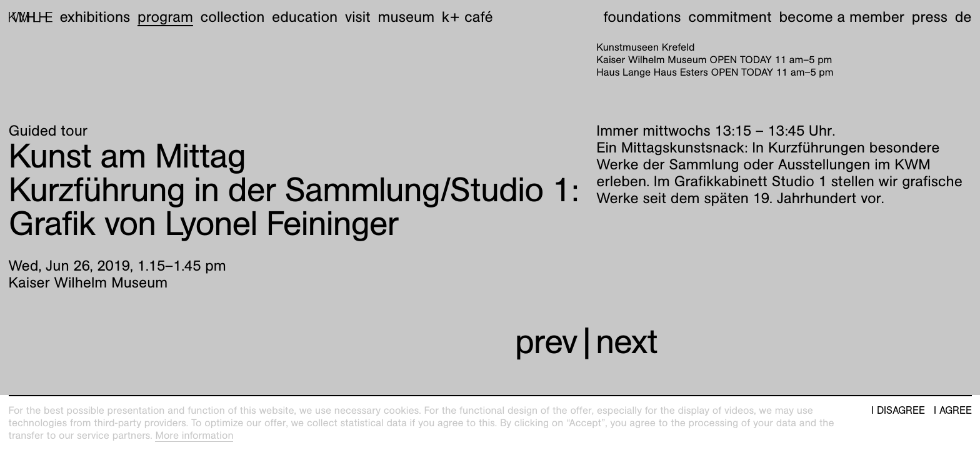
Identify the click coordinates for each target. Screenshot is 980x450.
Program (165, 17)
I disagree (898, 411)
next (627, 342)
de (963, 17)
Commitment (730, 17)
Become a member (842, 17)
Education (305, 17)
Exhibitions (95, 17)
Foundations (642, 17)
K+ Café (467, 17)
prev (546, 342)
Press (930, 17)
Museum (407, 17)
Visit (358, 17)
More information (194, 435)
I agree (953, 411)
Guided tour (48, 131)
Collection (233, 17)
